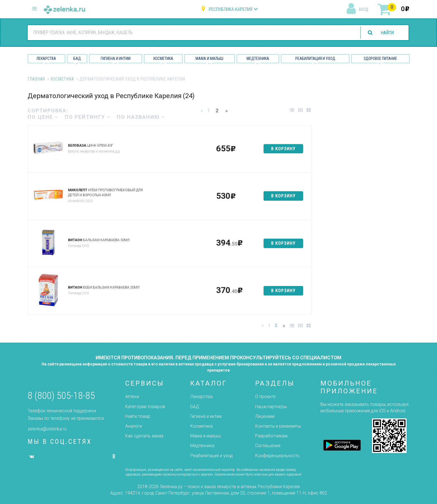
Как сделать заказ (144, 436)
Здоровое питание (380, 59)
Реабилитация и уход (315, 59)
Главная (36, 79)
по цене (43, 117)
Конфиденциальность (277, 456)
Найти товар (138, 416)
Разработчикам (271, 436)
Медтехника (258, 59)
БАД (77, 59)
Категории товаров (145, 407)
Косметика (163, 59)
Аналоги (134, 426)
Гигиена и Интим (116, 59)
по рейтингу (88, 117)
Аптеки (132, 397)
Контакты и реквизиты (278, 426)
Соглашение (268, 446)
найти (387, 33)
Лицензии (265, 416)
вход (364, 9)
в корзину (283, 149)
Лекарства (46, 59)
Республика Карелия (231, 9)
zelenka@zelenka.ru (47, 429)
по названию (141, 117)
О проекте (265, 397)
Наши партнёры (271, 407)
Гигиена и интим (206, 416)
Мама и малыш (209, 59)
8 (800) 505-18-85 (61, 396)
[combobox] (190, 32)
